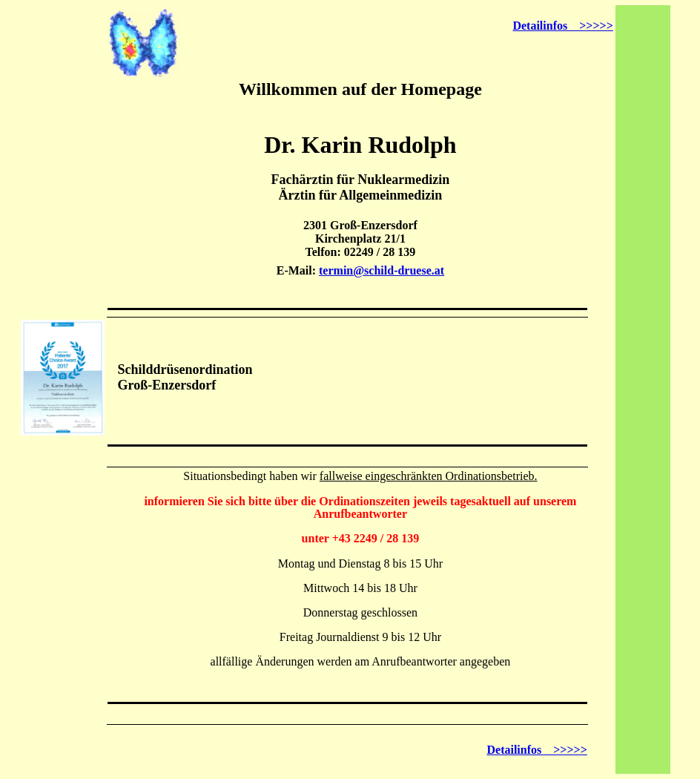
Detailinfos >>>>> (562, 26)
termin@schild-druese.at (382, 270)
